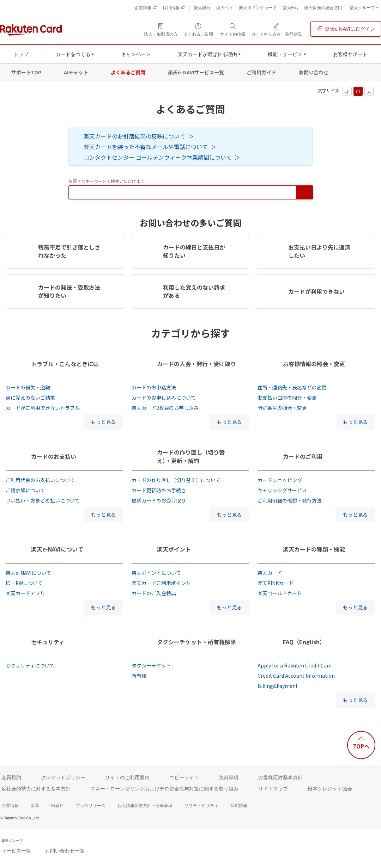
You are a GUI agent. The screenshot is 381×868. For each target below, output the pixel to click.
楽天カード (270, 573)
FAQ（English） (304, 642)
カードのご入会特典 (154, 593)
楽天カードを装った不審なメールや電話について (146, 147)
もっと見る (103, 422)
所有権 (139, 676)
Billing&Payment (278, 686)
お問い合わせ (314, 72)
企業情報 (10, 806)
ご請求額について (25, 490)
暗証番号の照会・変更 (282, 408)
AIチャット (76, 72)
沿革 (35, 806)
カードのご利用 (303, 456)
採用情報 (239, 806)
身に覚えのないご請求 (30, 398)
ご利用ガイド (261, 72)
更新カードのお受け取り (159, 500)
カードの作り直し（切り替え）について (176, 480)
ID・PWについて (24, 583)
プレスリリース (91, 806)
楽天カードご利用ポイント (161, 583)
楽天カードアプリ (25, 593)
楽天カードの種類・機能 (314, 549)
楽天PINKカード (276, 583)
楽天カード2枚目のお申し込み (165, 408)
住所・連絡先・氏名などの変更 (292, 387)
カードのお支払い (54, 456)
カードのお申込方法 (154, 387)
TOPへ (361, 746)
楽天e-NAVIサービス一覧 (196, 72)
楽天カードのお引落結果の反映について (134, 136)
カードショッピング (280, 480)
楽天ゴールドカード (280, 593)
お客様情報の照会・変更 (314, 364)
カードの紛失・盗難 (28, 387)
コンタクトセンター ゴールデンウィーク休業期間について (158, 157)
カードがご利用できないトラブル (43, 408)
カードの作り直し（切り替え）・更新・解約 (191, 456)
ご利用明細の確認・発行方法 (290, 500)
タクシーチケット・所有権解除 (196, 642)
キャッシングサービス (282, 490)
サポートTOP (26, 72)
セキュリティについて (30, 665)
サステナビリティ (201, 806)
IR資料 (58, 806)
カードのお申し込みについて (164, 398)
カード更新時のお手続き (159, 490)
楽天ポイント (174, 549)
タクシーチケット (151, 665)
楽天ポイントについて (156, 573)
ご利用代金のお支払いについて (40, 480)
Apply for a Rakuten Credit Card (295, 665)
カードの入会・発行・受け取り (196, 364)
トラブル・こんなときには (65, 364)
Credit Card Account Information (296, 676)
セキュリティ (48, 642)
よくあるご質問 (128, 72)
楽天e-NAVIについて (57, 549)
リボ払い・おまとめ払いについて (43, 500)
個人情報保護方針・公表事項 (145, 806)
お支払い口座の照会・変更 (287, 398)
